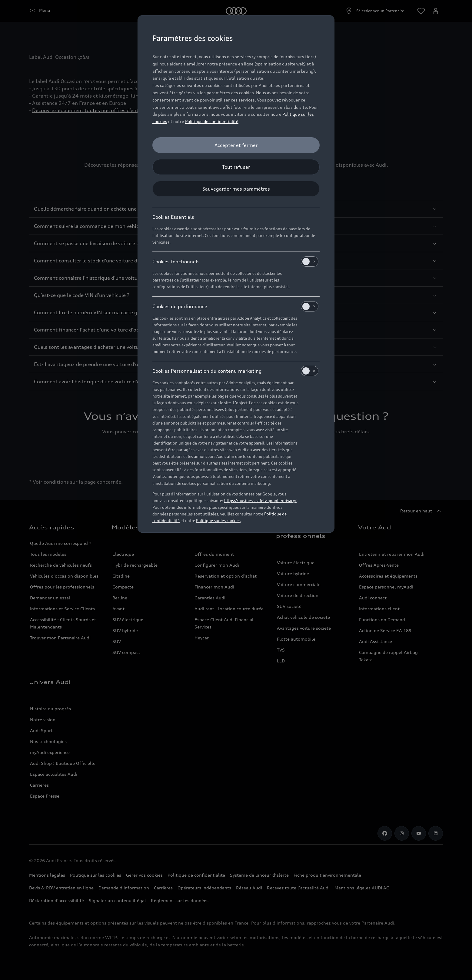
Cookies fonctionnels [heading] (235, 262)
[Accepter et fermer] (236, 145)
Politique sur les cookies (218, 521)
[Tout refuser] (236, 167)
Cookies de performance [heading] (235, 306)
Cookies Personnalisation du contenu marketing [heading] (235, 371)
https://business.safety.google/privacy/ (260, 501)
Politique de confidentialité (212, 121)
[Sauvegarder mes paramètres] (236, 189)
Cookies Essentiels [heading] (173, 217)
